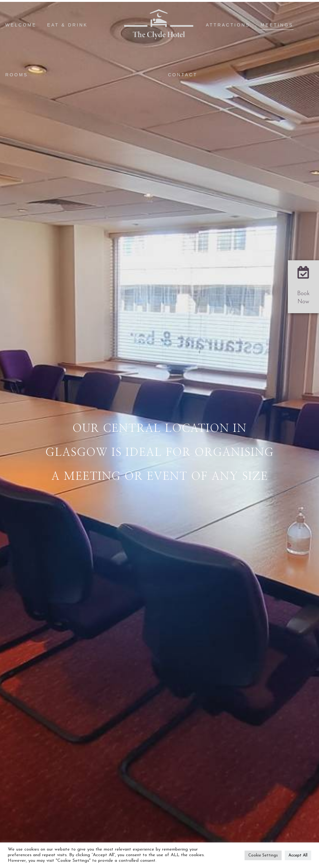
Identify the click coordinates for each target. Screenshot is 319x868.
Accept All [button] (298, 855)
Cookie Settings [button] (263, 855)
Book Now (303, 298)
